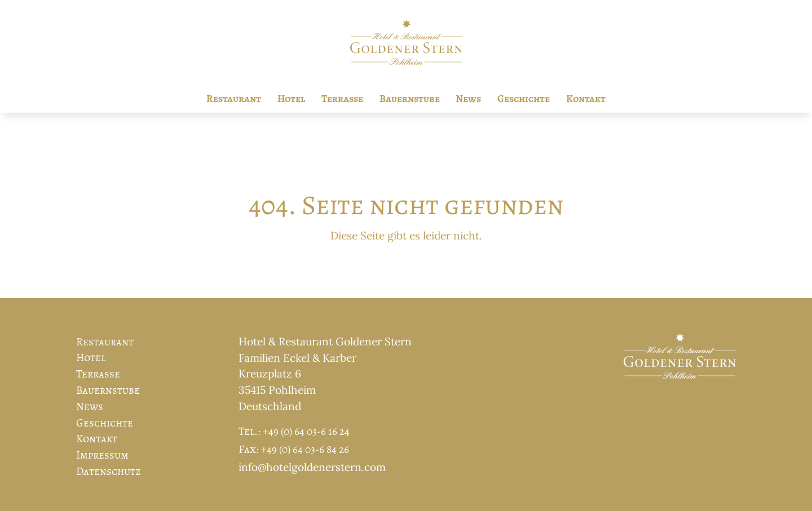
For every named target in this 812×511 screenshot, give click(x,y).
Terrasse (342, 99)
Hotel (291, 99)
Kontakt (586, 99)
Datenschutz (108, 471)
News (468, 99)
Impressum (102, 455)
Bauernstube (410, 99)
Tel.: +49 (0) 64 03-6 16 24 (294, 431)
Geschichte (524, 99)
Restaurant (234, 99)
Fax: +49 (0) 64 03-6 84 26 (294, 449)
